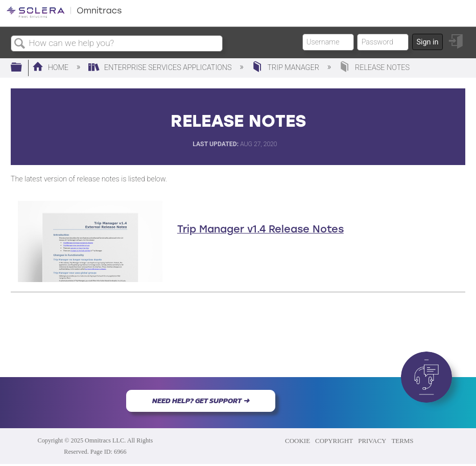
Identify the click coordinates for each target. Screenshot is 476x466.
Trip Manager (287, 68)
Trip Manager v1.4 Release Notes (260, 229)
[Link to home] (64, 16)
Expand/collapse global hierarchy (23, 68)
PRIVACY (372, 441)
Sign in (427, 42)
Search (20, 44)
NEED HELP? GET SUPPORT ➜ (201, 401)
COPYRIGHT (334, 441)
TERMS (402, 441)
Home (51, 68)
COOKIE (297, 441)
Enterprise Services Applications (161, 68)
